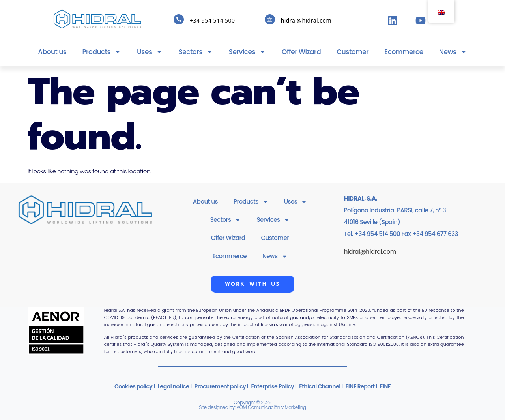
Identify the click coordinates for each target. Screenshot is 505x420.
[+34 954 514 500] (179, 19)
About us (52, 52)
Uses (150, 52)
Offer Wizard (301, 52)
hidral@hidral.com (306, 20)
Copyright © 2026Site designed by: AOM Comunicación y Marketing (252, 405)
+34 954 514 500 (212, 20)
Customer (353, 52)
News (453, 52)
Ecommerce (404, 52)
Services (247, 52)
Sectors (195, 52)
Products (102, 52)
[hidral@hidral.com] (270, 19)
